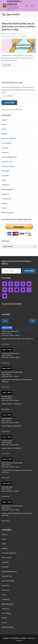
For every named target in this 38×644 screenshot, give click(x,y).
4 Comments (24, 36)
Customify (19, 640)
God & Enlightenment (9, 36)
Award (4, 125)
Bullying (4, 134)
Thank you (5, 194)
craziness (5, 148)
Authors (4, 120)
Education (5, 152)
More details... (6, 344)
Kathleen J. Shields (15, 3)
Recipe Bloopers (7, 190)
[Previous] (5, 321)
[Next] (33, 321)
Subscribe (9, 103)
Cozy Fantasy (6, 143)
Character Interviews (9, 138)
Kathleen (5, 34)
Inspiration (5, 171)
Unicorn (4, 208)
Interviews (5, 176)
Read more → (8, 65)
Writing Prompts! (8, 213)
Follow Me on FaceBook (12, 304)
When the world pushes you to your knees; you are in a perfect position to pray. (19, 26)
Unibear (4, 203)
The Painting (6, 199)
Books (4, 129)
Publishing (5, 185)
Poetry (4, 180)
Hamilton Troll (7, 162)
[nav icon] (32, 6)
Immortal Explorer (8, 166)
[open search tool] (27, 6)
